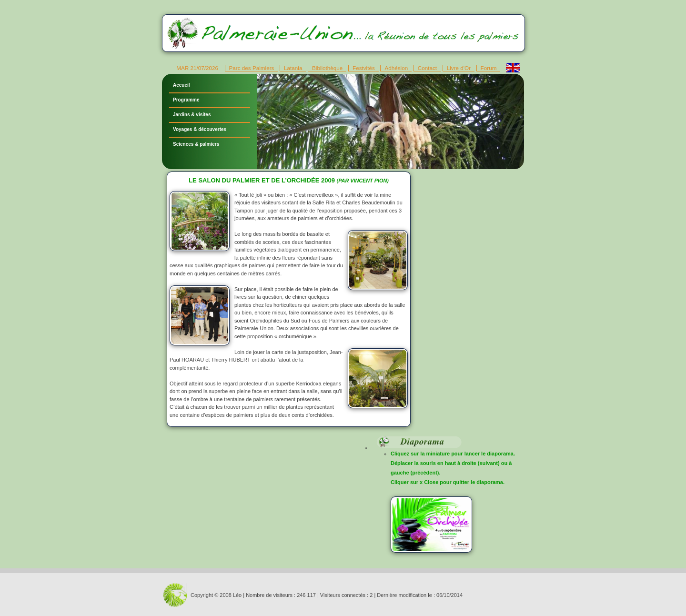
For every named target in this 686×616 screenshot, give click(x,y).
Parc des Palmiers (252, 68)
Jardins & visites (192, 115)
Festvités (364, 68)
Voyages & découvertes (200, 129)
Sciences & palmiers (196, 144)
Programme (186, 100)
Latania (293, 68)
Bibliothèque (327, 68)
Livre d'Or (459, 68)
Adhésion (396, 68)
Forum (489, 68)
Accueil (182, 85)
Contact (427, 68)
